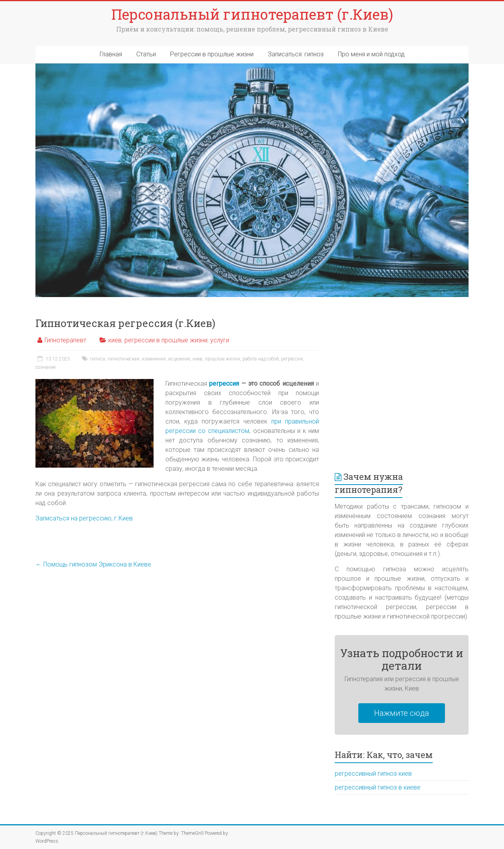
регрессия (292, 359)
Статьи (146, 54)
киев (115, 340)
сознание (45, 367)
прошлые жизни (222, 359)
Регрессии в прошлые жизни (212, 54)
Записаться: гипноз (296, 54)
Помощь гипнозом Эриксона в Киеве (93, 564)
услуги (220, 340)
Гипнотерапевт (65, 340)
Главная (111, 54)
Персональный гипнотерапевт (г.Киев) (252, 14)
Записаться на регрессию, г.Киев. (85, 518)
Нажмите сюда (402, 713)
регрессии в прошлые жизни (166, 340)
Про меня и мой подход (371, 54)
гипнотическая (123, 359)
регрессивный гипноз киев (373, 774)
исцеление (179, 359)
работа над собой (261, 359)
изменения (154, 359)
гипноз (97, 359)
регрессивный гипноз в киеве (378, 787)
